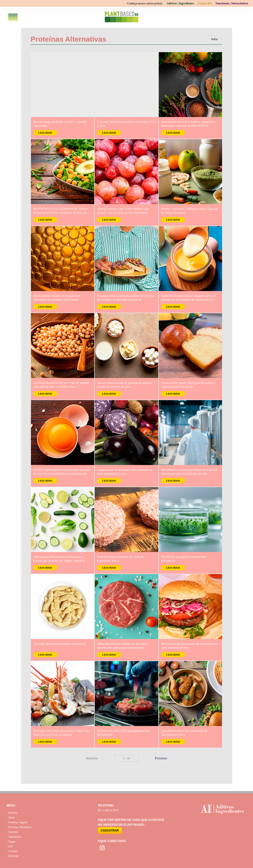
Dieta (11, 818)
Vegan (11, 842)
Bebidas (12, 813)
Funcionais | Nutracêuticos (232, 3)
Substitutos (14, 837)
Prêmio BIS (205, 3)
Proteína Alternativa (19, 827)
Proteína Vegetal (17, 822)
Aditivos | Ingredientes (180, 3)
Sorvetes (13, 832)
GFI (10, 846)
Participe (13, 856)
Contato (12, 851)
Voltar (214, 39)
